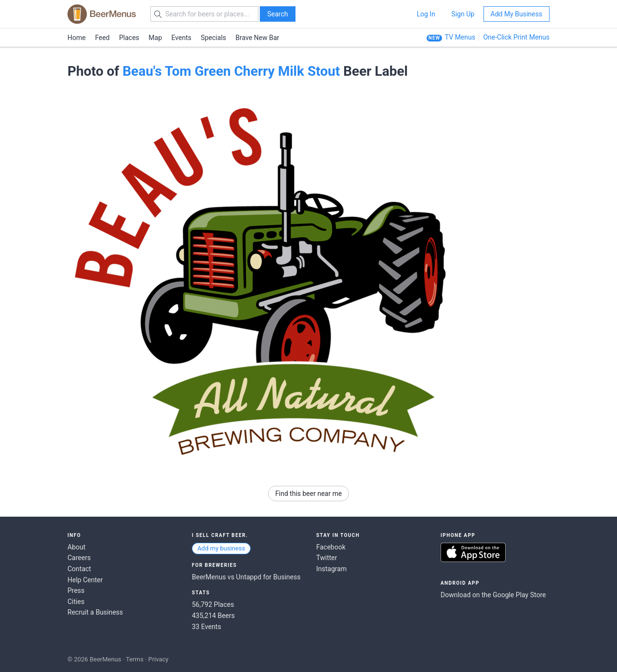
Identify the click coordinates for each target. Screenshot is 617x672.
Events (181, 38)
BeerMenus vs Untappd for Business (246, 577)
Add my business (221, 548)
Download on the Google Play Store (493, 595)
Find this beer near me (308, 494)
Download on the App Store (473, 552)
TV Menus (460, 37)
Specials (213, 38)
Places (129, 38)
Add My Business (516, 14)
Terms (135, 659)
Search (277, 14)
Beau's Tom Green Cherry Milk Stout (231, 71)
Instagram (331, 569)
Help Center (85, 580)
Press (76, 590)
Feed (102, 38)
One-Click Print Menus (516, 37)
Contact (79, 569)
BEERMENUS (102, 14)
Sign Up (463, 14)
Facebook (331, 547)
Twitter (327, 558)
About (76, 547)
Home (77, 38)
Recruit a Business (95, 612)
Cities (76, 602)
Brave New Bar (258, 38)
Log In (426, 14)
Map (155, 38)
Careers (79, 558)
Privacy (158, 659)
